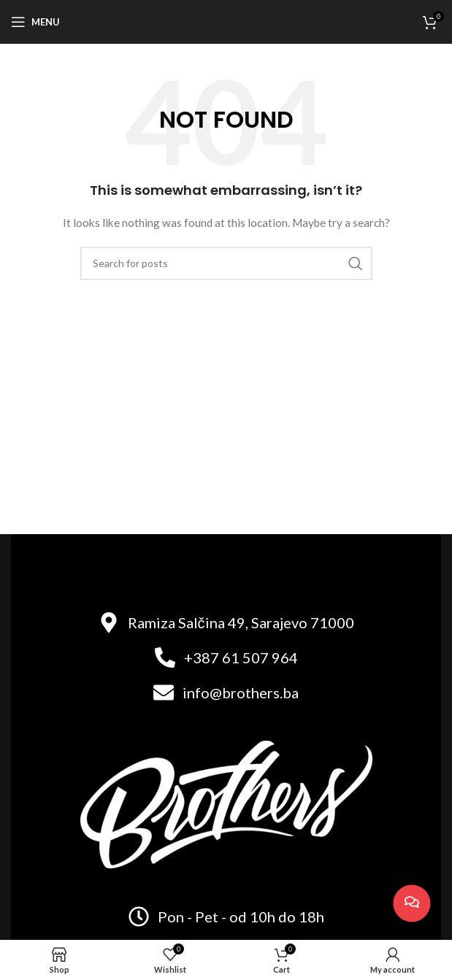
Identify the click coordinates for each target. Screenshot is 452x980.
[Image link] (226, 803)
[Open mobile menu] (35, 22)
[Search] (226, 263)
